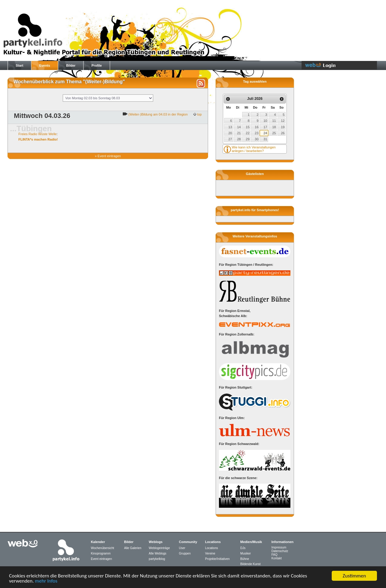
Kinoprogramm (101, 553)
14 (239, 127)
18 (274, 127)
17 (265, 127)
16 (257, 127)
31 (265, 139)
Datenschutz (280, 551)
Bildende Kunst (250, 564)
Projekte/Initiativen (217, 559)
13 (230, 127)
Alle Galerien (133, 548)
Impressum (279, 547)
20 (230, 133)
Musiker (246, 553)
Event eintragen (109, 156)
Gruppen (185, 553)
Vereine (210, 553)
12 (283, 121)
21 (239, 133)
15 (248, 127)
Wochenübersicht (102, 548)
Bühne (245, 559)
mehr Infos (46, 582)
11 (274, 121)
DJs (243, 548)
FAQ (274, 555)
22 (248, 133)
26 (283, 133)
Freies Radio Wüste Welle (38, 134)
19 (283, 127)
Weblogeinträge (159, 548)
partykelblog (157, 559)
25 (274, 133)
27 (230, 139)
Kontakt (277, 558)
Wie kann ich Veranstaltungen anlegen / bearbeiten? (254, 149)
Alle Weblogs (157, 553)
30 (257, 139)
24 (265, 133)
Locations (212, 548)
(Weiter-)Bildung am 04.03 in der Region (158, 114)
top (199, 114)
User (182, 548)
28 (239, 139)
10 (265, 121)
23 (257, 133)
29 (248, 139)
